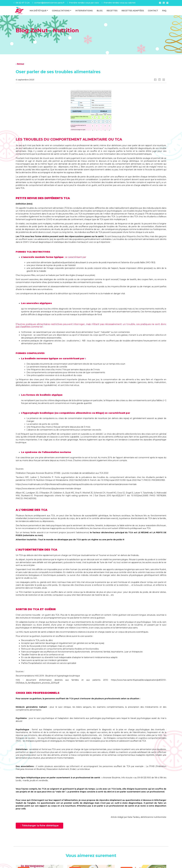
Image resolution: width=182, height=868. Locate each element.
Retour (20, 64)
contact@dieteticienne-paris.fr (48, 3)
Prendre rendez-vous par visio (83, 3)
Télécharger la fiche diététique (39, 826)
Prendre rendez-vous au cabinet (118, 3)
